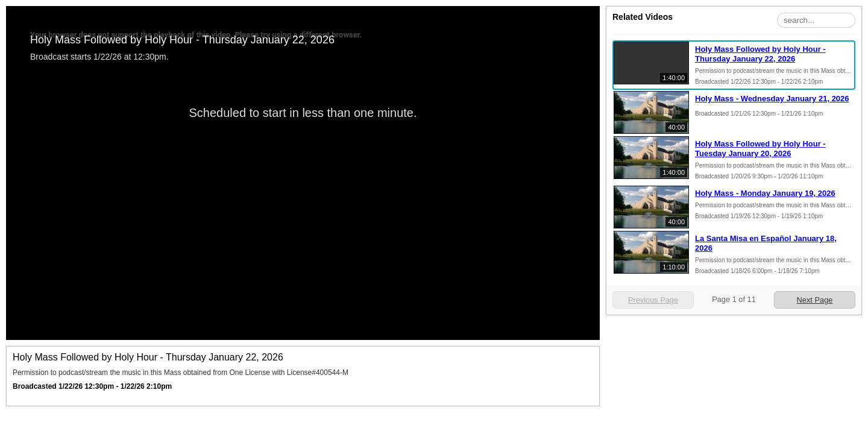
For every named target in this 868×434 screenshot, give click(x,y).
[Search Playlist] (816, 20)
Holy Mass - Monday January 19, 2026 (765, 193)
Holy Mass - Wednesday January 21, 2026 (772, 99)
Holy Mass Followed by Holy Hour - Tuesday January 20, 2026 (760, 149)
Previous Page (653, 300)
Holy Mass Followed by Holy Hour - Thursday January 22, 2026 (760, 54)
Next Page (815, 300)
